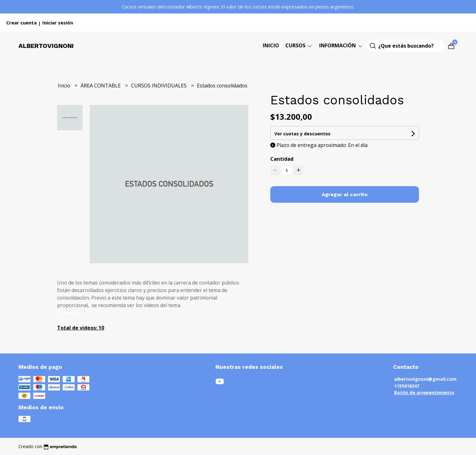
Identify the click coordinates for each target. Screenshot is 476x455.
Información (341, 45)
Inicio (271, 45)
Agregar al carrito (345, 194)
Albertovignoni (46, 46)
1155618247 (407, 386)
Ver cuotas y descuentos (302, 134)
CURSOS (299, 45)
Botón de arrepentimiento (424, 392)
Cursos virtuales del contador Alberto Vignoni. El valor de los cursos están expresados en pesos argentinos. (238, 7)
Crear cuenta (21, 23)
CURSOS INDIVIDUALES (159, 86)
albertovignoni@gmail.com (425, 379)
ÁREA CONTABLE (101, 86)
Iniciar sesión (58, 23)
